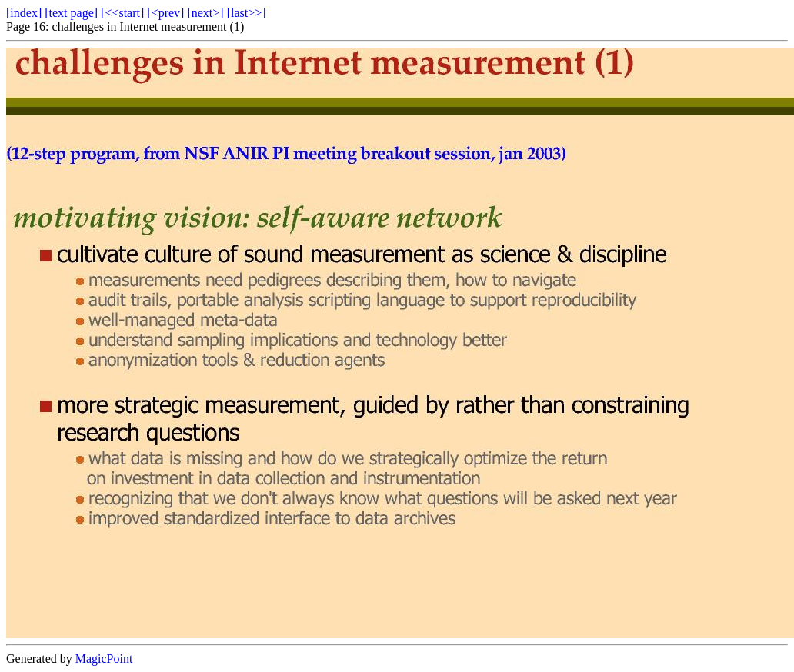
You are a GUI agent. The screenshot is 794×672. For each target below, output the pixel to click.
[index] (24, 13)
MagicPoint (104, 659)
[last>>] (247, 13)
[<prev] (165, 13)
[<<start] (122, 13)
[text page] (71, 13)
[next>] (205, 13)
